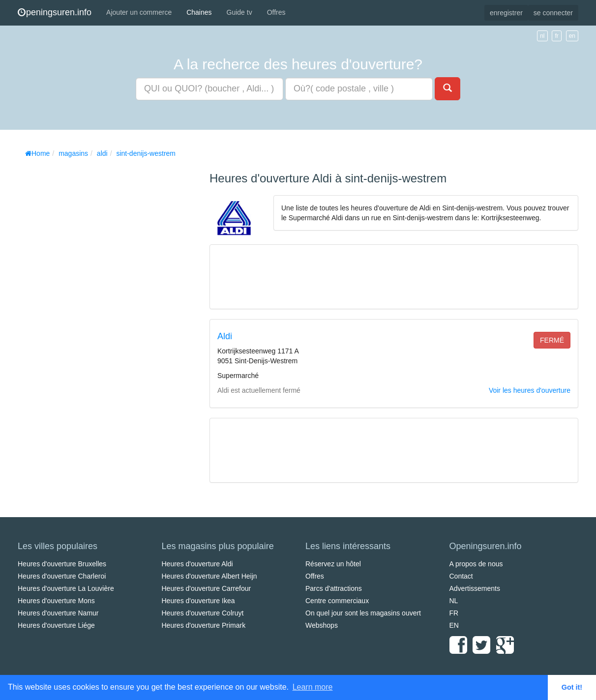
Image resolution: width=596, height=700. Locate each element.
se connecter (553, 13)
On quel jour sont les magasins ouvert (363, 613)
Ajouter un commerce (139, 12)
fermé (552, 340)
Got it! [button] (572, 687)
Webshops (322, 625)
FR (454, 613)
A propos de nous (476, 564)
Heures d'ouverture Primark (204, 625)
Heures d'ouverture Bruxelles (62, 564)
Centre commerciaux (337, 601)
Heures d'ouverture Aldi (197, 564)
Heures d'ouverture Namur (58, 613)
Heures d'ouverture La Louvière (66, 588)
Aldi (225, 336)
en (572, 36)
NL (454, 601)
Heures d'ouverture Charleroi (62, 576)
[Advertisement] (91, 310)
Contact (461, 576)
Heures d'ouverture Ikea (198, 601)
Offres (276, 12)
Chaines (199, 12)
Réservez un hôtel (333, 564)
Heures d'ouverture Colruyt (203, 613)
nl (542, 36)
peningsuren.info (55, 12)
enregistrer (506, 13)
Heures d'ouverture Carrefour (207, 588)
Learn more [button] (313, 687)
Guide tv (239, 12)
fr (556, 36)
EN (454, 625)
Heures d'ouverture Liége (56, 625)
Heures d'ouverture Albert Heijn (209, 576)
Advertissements (475, 588)
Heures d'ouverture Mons (56, 601)
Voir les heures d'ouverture (530, 390)
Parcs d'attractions (334, 588)
